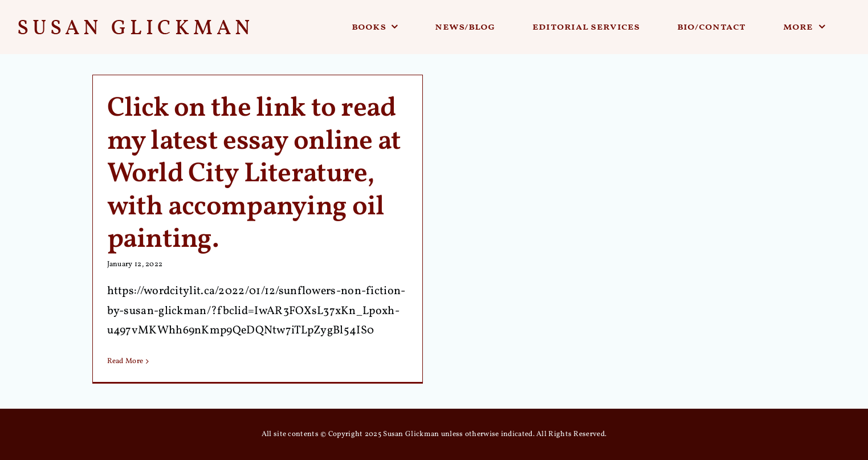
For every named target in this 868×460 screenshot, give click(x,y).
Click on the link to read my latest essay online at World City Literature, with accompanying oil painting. (254, 174)
